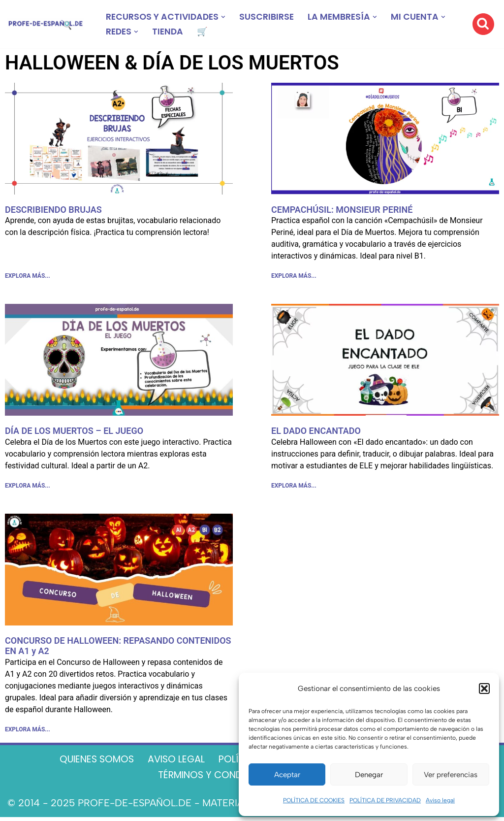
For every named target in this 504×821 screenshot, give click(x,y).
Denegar (369, 775)
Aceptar (287, 775)
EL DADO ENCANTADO (316, 432)
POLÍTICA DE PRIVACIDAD (385, 800)
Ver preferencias (451, 775)
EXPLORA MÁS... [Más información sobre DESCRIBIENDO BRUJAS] (28, 277)
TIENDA (170, 32)
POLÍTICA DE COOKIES (314, 800)
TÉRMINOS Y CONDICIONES (217, 779)
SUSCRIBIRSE (270, 17)
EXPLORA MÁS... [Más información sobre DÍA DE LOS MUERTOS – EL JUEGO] (28, 488)
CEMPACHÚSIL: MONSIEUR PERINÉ (342, 210)
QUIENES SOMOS (89, 762)
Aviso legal (440, 800)
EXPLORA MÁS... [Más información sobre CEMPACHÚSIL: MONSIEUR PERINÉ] (294, 277)
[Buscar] (483, 24)
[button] (484, 689)
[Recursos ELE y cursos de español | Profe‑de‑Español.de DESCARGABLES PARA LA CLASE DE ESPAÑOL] (46, 24)
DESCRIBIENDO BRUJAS (53, 210)
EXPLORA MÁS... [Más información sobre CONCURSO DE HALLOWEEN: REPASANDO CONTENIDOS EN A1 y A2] (28, 732)
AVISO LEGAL (173, 762)
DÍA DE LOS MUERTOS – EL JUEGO (74, 432)
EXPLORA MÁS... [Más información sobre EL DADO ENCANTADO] (294, 488)
